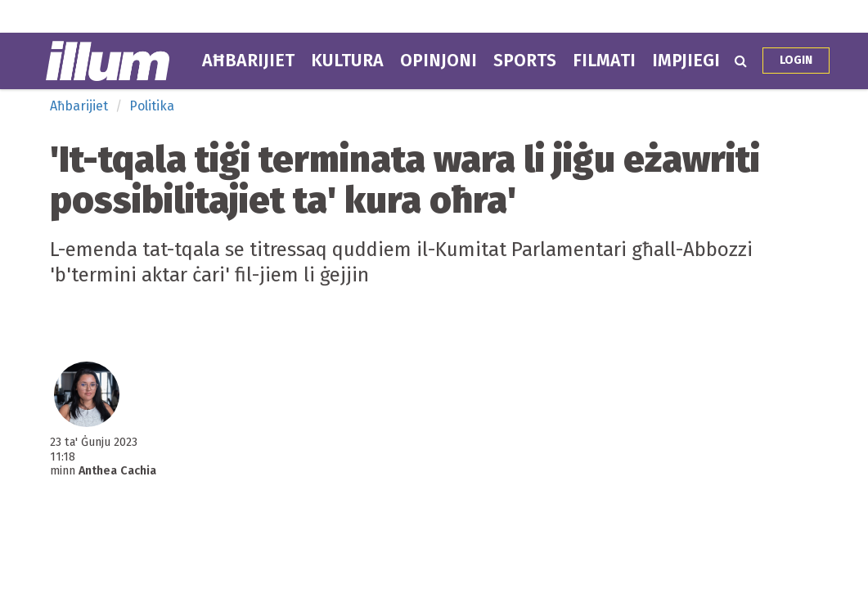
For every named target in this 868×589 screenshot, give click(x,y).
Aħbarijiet (248, 61)
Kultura (347, 61)
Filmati (604, 61)
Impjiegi (686, 61)
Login (796, 60)
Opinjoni (438, 61)
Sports (525, 61)
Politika (152, 106)
